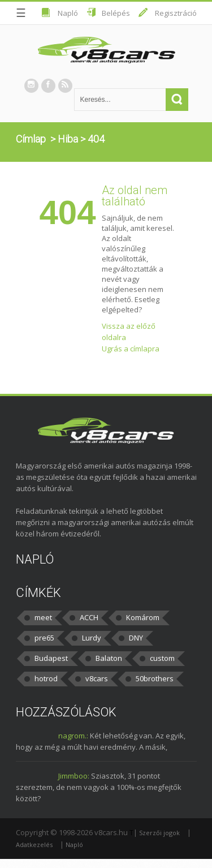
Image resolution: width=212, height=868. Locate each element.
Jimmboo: (74, 776)
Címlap (31, 139)
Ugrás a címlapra (131, 349)
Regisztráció (176, 13)
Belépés (116, 13)
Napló (68, 13)
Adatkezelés (34, 845)
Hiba (68, 139)
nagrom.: (73, 736)
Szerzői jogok (159, 833)
